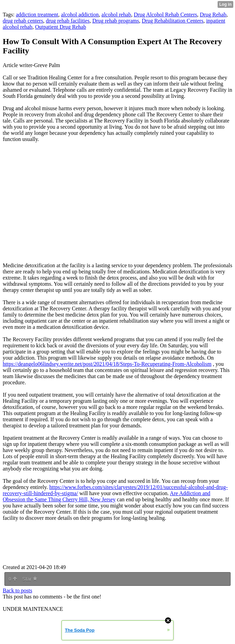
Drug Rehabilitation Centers (172, 21)
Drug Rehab (213, 15)
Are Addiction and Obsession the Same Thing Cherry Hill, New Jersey (107, 496)
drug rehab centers (23, 21)
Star (30, 579)
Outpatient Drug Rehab (61, 27)
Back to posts (17, 590)
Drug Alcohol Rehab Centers (165, 15)
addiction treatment (37, 15)
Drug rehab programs (116, 21)
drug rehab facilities (68, 21)
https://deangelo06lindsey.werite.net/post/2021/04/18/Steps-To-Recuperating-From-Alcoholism (107, 364)
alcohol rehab (116, 15)
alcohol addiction (80, 15)
